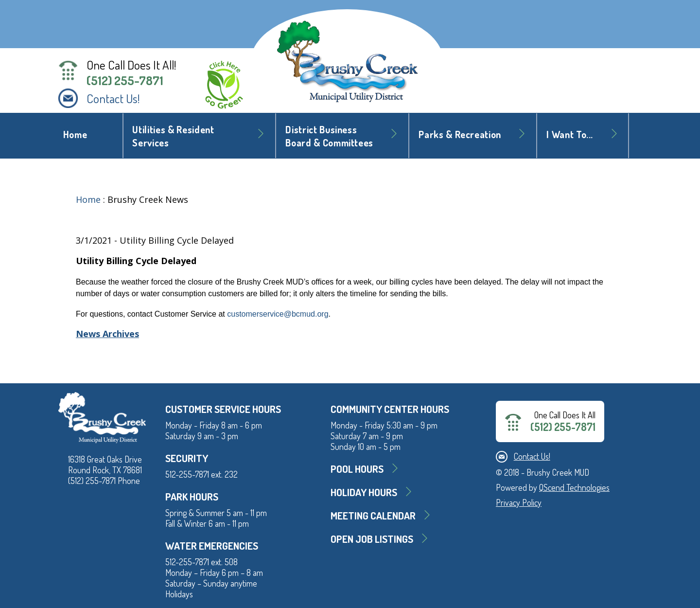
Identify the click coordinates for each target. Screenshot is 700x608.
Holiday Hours (364, 492)
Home (75, 134)
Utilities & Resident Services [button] (173, 136)
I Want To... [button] (570, 134)
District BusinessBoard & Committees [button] (329, 136)
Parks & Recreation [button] (460, 134)
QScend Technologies (574, 487)
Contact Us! (113, 98)
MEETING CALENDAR (373, 515)
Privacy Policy (519, 502)
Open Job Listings (372, 539)
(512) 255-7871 (125, 80)
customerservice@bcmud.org (278, 314)
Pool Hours (357, 469)
